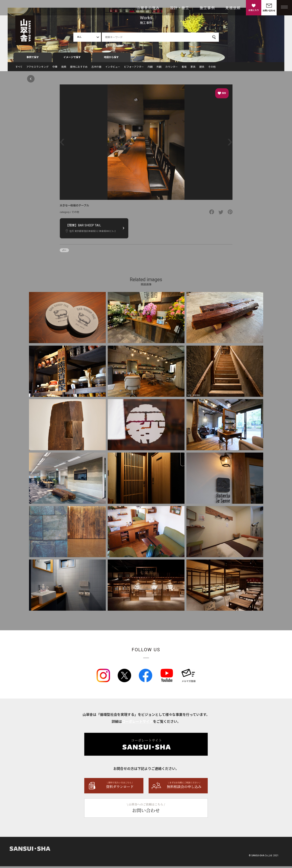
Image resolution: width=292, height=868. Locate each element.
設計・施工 (180, 8)
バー (64, 252)
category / (66, 214)
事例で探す (33, 59)
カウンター (172, 69)
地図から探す (111, 59)
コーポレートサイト (137, 723)
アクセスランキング (37, 69)
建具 (202, 69)
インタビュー (113, 69)
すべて (19, 69)
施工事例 (207, 8)
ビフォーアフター (134, 69)
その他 (212, 69)
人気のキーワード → (116, 45)
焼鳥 (64, 69)
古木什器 (96, 69)
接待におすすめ (79, 69)
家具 (193, 69)
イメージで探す (72, 59)
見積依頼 (233, 8)
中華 (55, 69)
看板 (184, 69)
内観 (150, 69)
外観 (159, 69)
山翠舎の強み (148, 8)
